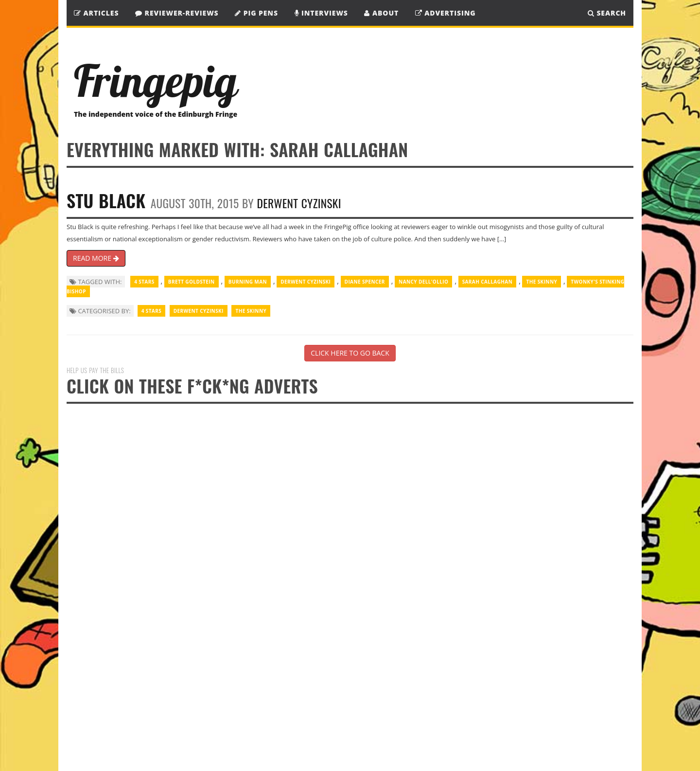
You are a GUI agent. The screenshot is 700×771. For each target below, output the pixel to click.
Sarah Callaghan (488, 282)
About (381, 13)
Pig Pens (256, 13)
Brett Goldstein (192, 282)
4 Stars (144, 282)
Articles (96, 13)
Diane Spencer (365, 282)
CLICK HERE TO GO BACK (350, 353)
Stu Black (106, 200)
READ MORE (96, 258)
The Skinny (542, 282)
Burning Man (248, 282)
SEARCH (607, 13)
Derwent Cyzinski (299, 203)
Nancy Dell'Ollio (423, 282)
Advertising (446, 13)
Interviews (321, 13)
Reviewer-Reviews (177, 13)
